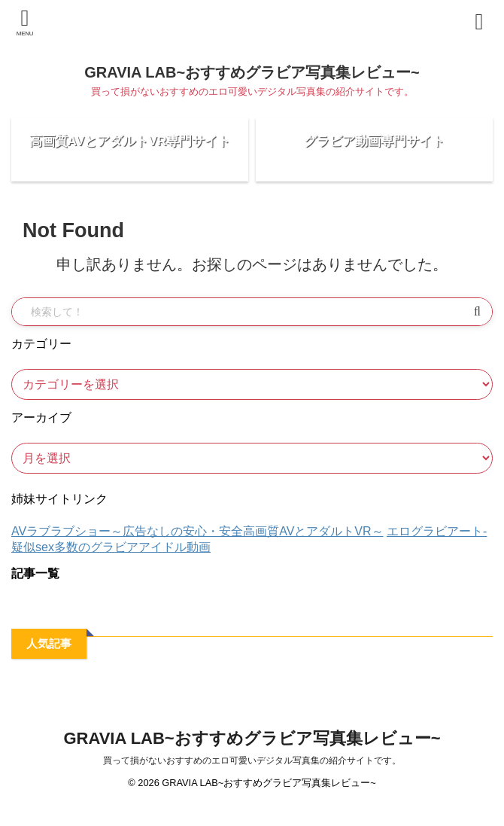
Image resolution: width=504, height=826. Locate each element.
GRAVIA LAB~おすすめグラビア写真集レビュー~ (252, 72)
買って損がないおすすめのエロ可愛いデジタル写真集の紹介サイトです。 (252, 782)
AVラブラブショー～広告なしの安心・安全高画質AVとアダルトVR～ (197, 553)
